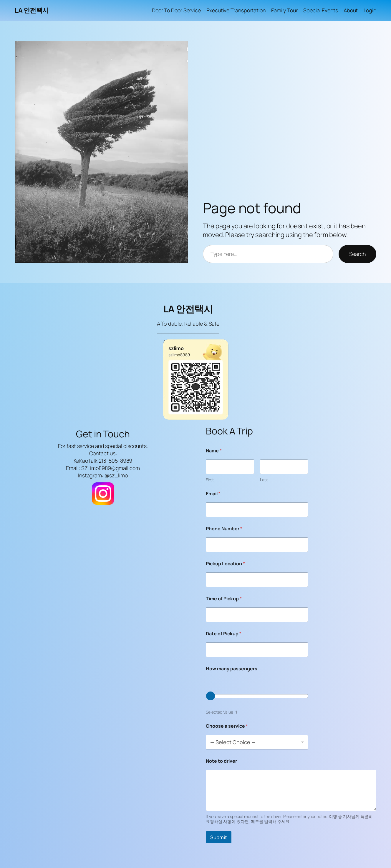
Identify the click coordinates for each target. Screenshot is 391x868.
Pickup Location (225, 564)
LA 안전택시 (32, 10)
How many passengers (232, 669)
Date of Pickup (224, 634)
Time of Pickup (224, 599)
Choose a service (227, 726)
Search (357, 254)
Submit (219, 837)
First (210, 480)
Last (264, 480)
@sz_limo (116, 475)
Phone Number (224, 529)
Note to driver (221, 761)
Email (213, 494)
